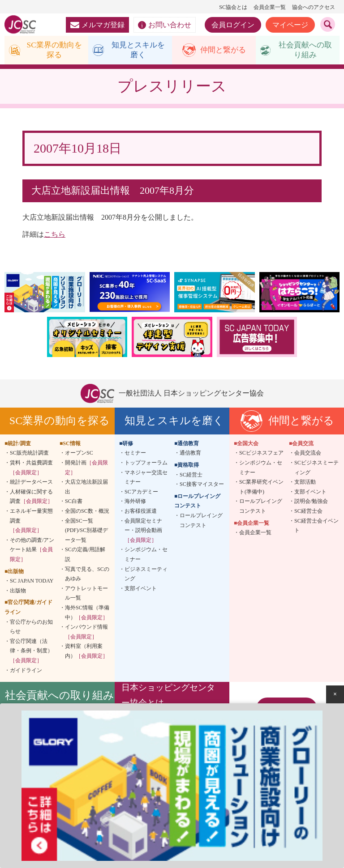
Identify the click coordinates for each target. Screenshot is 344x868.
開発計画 (86, 469)
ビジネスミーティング (146, 575)
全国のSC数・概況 (87, 512)
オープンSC (79, 454)
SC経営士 (191, 476)
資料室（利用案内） (86, 652)
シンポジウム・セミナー (146, 556)
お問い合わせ (165, 25)
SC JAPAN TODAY (32, 582)
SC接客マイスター (202, 485)
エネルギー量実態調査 (31, 522)
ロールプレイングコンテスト (201, 522)
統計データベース (31, 483)
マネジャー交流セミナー (146, 478)
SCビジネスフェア (261, 454)
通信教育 (190, 454)
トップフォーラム (146, 464)
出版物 (18, 591)
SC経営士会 (308, 512)
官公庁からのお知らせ (31, 628)
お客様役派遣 (141, 512)
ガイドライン (26, 671)
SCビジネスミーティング (316, 469)
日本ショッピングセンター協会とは (168, 696)
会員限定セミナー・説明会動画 (143, 531)
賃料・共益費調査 (31, 469)
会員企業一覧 (270, 7)
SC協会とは (233, 7)
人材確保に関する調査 (31, 498)
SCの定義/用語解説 (85, 556)
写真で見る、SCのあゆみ (87, 575)
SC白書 (74, 502)
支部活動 (305, 483)
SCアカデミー (141, 493)
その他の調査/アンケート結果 (32, 551)
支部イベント (141, 589)
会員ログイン (233, 25)
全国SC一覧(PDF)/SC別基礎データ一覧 (86, 531)
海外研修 (135, 502)
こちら (55, 236)
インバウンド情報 (86, 633)
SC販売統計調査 (29, 454)
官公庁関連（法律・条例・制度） (31, 652)
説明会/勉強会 (311, 502)
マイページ (290, 25)
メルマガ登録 (97, 25)
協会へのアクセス (314, 7)
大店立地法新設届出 (86, 488)
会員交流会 (308, 454)
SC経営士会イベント (316, 527)
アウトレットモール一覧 (86, 594)
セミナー (135, 454)
